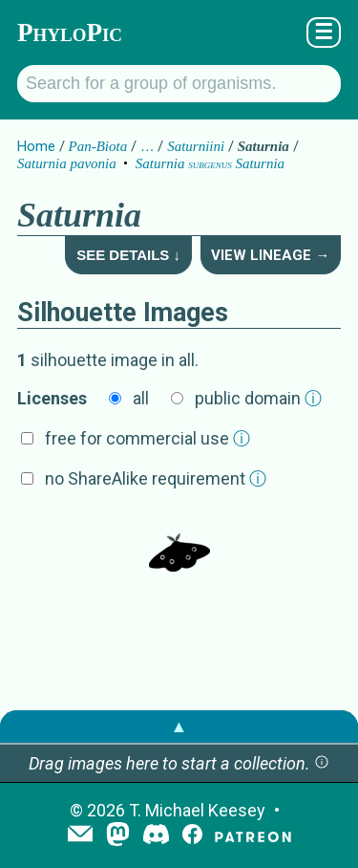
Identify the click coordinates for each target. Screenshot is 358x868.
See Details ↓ (128, 255)
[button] (322, 763)
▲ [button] (179, 726)
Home (36, 146)
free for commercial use (147, 438)
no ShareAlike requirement (156, 478)
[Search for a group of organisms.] (179, 84)
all (141, 398)
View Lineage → (270, 255)
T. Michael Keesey (197, 810)
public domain (258, 398)
